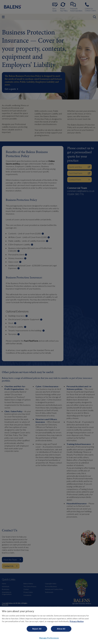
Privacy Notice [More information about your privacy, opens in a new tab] (77, 621)
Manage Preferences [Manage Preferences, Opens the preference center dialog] (49, 638)
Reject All (37, 629)
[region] (49, 625)
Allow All (61, 629)
